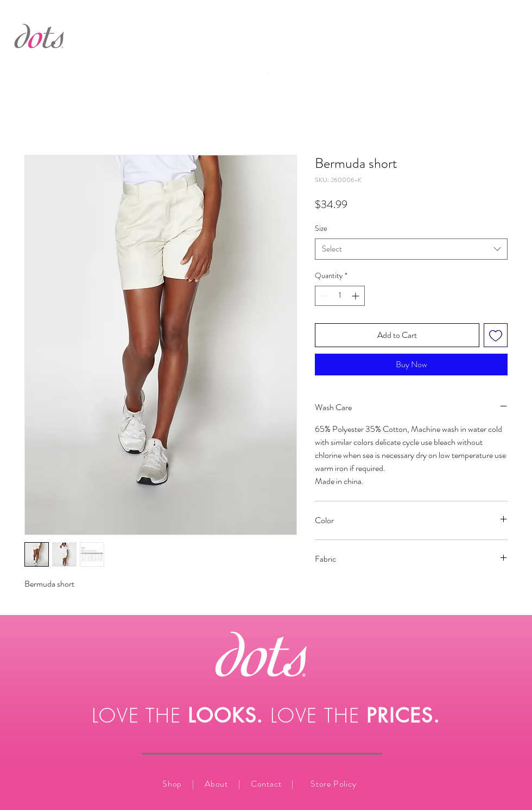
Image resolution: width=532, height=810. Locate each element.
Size (321, 228)
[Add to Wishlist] (496, 335)
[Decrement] (323, 296)
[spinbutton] (340, 296)
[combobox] (411, 249)
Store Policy (334, 784)
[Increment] (356, 296)
